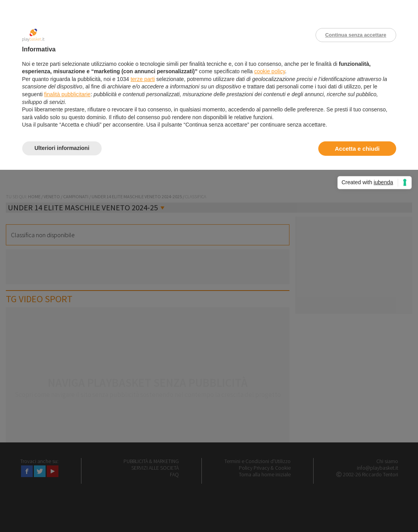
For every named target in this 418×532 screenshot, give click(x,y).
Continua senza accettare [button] (356, 35)
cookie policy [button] (269, 71)
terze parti (143, 79)
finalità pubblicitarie (67, 94)
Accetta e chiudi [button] (357, 149)
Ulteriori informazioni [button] (62, 148)
